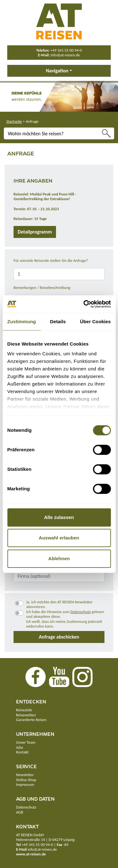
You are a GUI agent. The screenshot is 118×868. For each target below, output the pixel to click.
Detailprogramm (35, 232)
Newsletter (25, 775)
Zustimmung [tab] (22, 321)
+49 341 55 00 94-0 (66, 50)
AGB (20, 812)
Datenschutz (81, 612)
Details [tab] (58, 321)
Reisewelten (26, 715)
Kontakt (22, 752)
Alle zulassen (59, 517)
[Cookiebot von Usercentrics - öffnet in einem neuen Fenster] (84, 304)
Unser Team (26, 742)
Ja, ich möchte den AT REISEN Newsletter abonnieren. (59, 604)
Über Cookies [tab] (95, 321)
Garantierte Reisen (31, 720)
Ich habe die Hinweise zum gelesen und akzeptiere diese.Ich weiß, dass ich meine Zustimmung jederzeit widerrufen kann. (65, 619)
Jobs (20, 747)
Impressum (25, 784)
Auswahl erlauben (59, 538)
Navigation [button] (57, 71)
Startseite (14, 121)
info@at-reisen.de (65, 55)
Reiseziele (24, 710)
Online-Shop (26, 780)
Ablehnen (59, 558)
